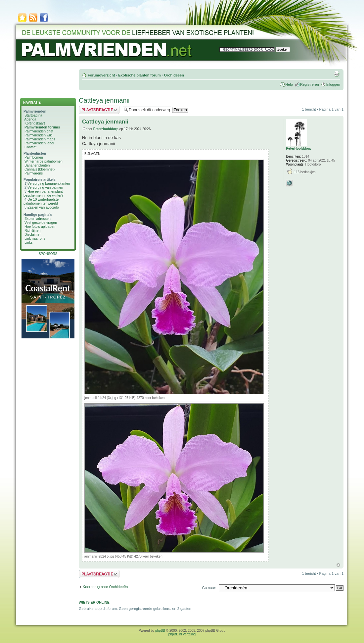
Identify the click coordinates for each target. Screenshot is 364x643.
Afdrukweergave (337, 74)
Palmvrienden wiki (39, 135)
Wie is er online (94, 602)
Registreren (310, 84)
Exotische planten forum (139, 75)
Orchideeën (174, 75)
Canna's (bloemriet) (40, 169)
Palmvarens (34, 173)
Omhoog (338, 565)
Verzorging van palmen (45, 187)
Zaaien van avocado (43, 207)
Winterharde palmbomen (44, 161)
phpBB (160, 631)
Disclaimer (33, 234)
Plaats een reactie (99, 110)
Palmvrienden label (39, 143)
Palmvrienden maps (40, 139)
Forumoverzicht (101, 75)
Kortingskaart (35, 123)
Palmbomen (34, 157)
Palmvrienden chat (39, 131)
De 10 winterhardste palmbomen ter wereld (41, 201)
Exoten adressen (38, 219)
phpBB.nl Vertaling (182, 634)
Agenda (30, 119)
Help (289, 84)
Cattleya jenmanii (104, 100)
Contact (30, 147)
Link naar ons (35, 238)
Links (29, 242)
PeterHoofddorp (106, 129)
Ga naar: (209, 588)
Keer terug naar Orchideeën (105, 587)
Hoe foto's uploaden (40, 226)
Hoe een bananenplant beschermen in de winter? (43, 193)
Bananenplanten (37, 165)
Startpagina (33, 115)
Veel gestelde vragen (41, 223)
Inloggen (333, 84)
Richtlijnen (32, 230)
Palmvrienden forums (42, 127)
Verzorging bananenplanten (49, 183)
